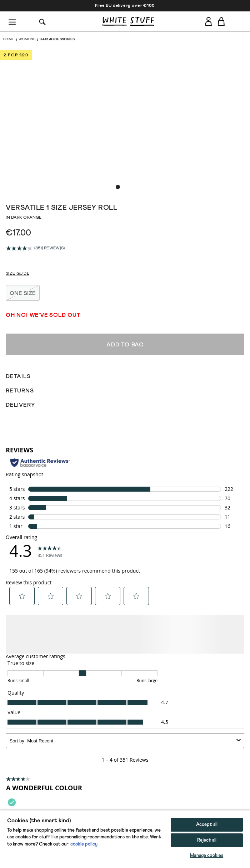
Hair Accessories (57, 39)
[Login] (208, 20)
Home (9, 39)
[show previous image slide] (14, 117)
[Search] (42, 21)
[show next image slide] (236, 117)
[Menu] (13, 21)
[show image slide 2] (125, 187)
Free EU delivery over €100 (125, 6)
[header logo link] (128, 21)
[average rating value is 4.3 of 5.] (20, 248)
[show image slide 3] (132, 187)
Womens (27, 39)
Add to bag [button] (125, 856)
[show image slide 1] (118, 187)
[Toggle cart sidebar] (222, 21)
